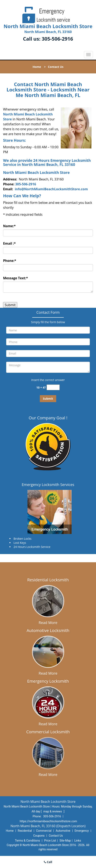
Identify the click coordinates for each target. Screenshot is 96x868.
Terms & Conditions (27, 841)
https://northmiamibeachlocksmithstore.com (48, 821)
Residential (25, 831)
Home (37, 67)
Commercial (44, 831)
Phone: (10, 261)
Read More (48, 623)
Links (78, 841)
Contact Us (56, 836)
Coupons (39, 836)
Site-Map (65, 841)
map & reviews (53, 811)
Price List (50, 841)
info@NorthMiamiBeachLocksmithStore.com (51, 189)
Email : (9, 243)
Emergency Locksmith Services (48, 485)
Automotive (63, 831)
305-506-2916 (57, 39)
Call (48, 862)
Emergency (82, 831)
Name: (9, 226)
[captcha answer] (53, 387)
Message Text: (15, 278)
